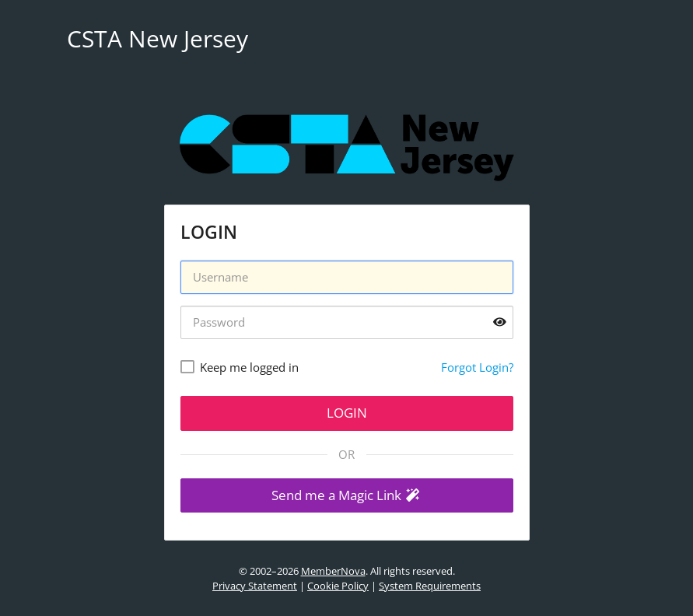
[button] (347, 496)
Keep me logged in (249, 367)
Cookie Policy (338, 586)
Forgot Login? (477, 367)
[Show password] (500, 322)
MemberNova (333, 571)
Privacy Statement (255, 586)
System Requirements (430, 586)
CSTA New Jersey (157, 38)
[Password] (347, 322)
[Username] (347, 277)
